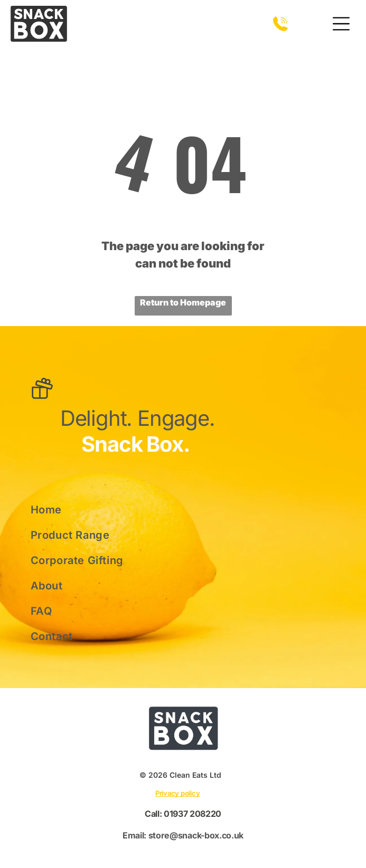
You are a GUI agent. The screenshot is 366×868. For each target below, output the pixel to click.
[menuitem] (92, 510)
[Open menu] (341, 24)
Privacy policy (177, 793)
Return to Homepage (183, 302)
